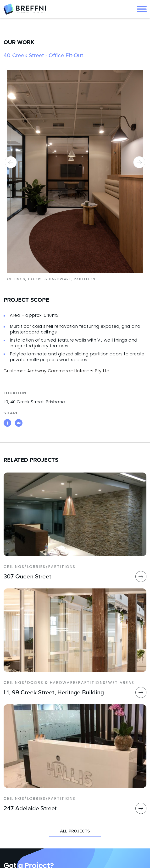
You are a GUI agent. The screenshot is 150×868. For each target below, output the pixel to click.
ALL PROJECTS (75, 831)
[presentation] (11, 162)
